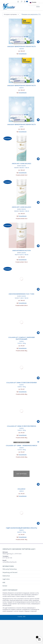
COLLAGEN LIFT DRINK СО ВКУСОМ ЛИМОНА (22, 426)
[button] (38, 42)
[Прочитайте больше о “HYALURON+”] (38, 484)
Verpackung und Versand (10, 572)
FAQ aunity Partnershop (10, 569)
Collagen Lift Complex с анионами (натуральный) (22, 338)
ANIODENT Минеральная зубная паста (21, 47)
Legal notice (6, 579)
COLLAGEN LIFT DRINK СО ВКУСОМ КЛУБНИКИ (21, 383)
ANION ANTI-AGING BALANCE (21, 164)
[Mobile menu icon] (38, 7)
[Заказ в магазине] (11, 14)
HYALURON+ (22, 489)
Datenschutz (6, 576)
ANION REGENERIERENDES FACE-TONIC (21, 294)
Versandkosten (23, 54)
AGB (4, 582)
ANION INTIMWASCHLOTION (21, 251)
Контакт (5, 586)
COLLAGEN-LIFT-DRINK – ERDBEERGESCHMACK (21, 446)
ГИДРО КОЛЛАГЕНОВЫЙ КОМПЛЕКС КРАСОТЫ (21, 528)
